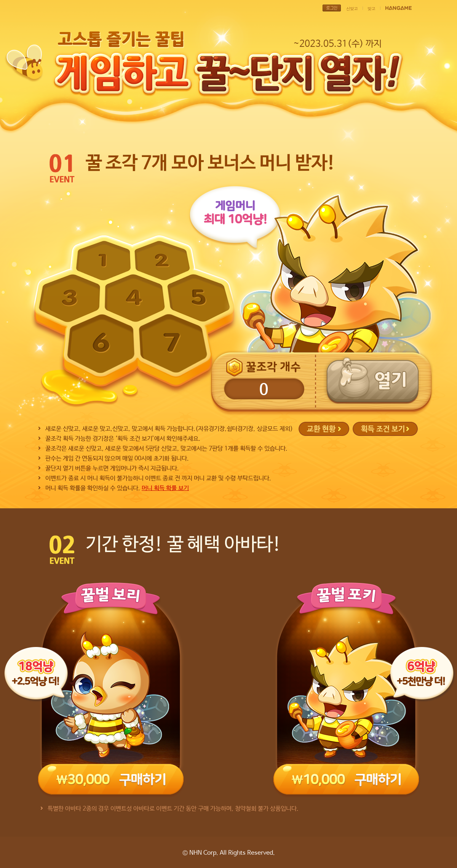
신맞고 (352, 9)
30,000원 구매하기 (111, 779)
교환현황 (324, 429)
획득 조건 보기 (385, 429)
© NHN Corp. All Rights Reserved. (229, 853)
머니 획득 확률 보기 (165, 488)
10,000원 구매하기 (346, 779)
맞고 (371, 9)
